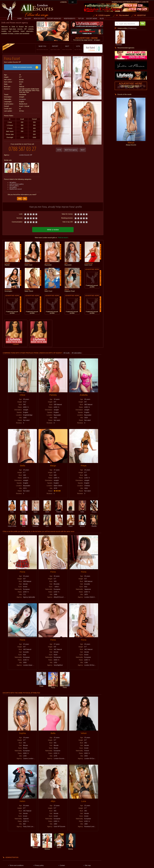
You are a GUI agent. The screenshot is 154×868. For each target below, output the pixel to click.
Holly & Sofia (12, 525)
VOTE (78, 48)
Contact (62, 865)
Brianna (59, 525)
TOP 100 (81, 18)
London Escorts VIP (26, 155)
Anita (24, 525)
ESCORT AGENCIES (54, 18)
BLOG (102, 18)
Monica (82, 525)
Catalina (71, 511)
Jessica (94, 511)
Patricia (59, 511)
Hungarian (23, 99)
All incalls (67, 353)
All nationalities (77, 353)
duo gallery (13, 187)
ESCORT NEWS (92, 18)
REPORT (55, 48)
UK (73, 2)
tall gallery (13, 182)
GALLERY (28, 18)
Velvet (47, 511)
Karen (71, 525)
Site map (88, 865)
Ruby (12, 511)
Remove (119, 45)
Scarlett (94, 525)
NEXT (67, 48)
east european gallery (17, 184)
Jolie (47, 525)
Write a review (53, 230)
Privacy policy (39, 865)
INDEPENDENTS (70, 18)
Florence (36, 525)
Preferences (132, 28)
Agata (36, 511)
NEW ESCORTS (39, 18)
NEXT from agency (71, 150)
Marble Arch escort (16, 189)
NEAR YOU (42, 48)
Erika (82, 511)
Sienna (24, 511)
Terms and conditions (17, 865)
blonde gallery (14, 186)
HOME (20, 18)
